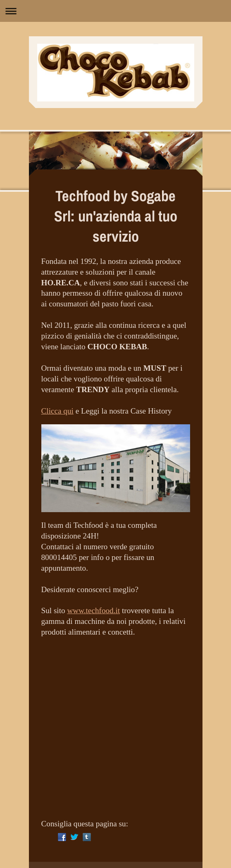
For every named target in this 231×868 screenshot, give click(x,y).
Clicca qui (57, 411)
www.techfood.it (93, 610)
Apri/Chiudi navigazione (115, 11)
